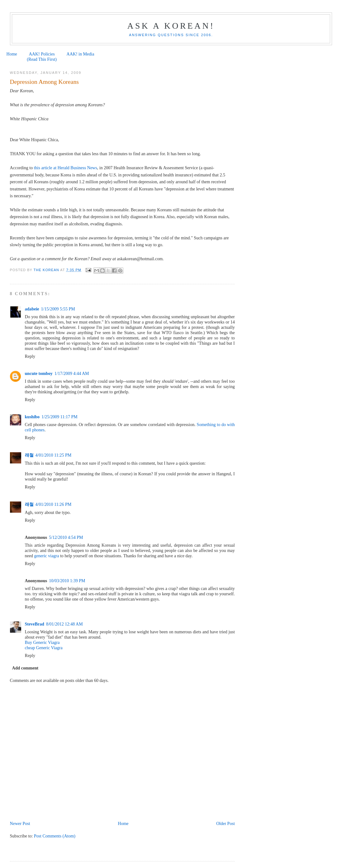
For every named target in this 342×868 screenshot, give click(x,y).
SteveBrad (35, 624)
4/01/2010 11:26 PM (54, 504)
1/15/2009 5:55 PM (58, 309)
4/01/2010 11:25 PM (54, 455)
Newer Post (20, 823)
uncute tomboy (39, 373)
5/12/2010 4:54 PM (66, 537)
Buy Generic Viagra (42, 642)
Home (12, 54)
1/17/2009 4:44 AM (72, 373)
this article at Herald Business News (66, 168)
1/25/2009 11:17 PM (59, 417)
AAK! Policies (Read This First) (42, 57)
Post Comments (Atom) (55, 836)
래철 (29, 455)
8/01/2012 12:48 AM (64, 624)
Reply (30, 356)
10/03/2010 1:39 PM (67, 581)
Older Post (226, 823)
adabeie (32, 309)
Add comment (25, 668)
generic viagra (47, 556)
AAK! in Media (81, 54)
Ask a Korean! (171, 26)
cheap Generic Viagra (44, 648)
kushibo (32, 417)
